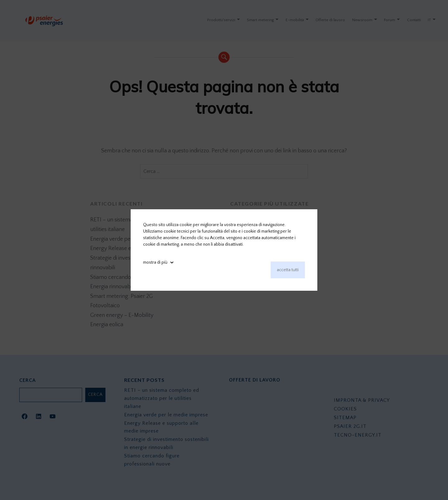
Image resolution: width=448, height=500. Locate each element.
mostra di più (155, 262)
